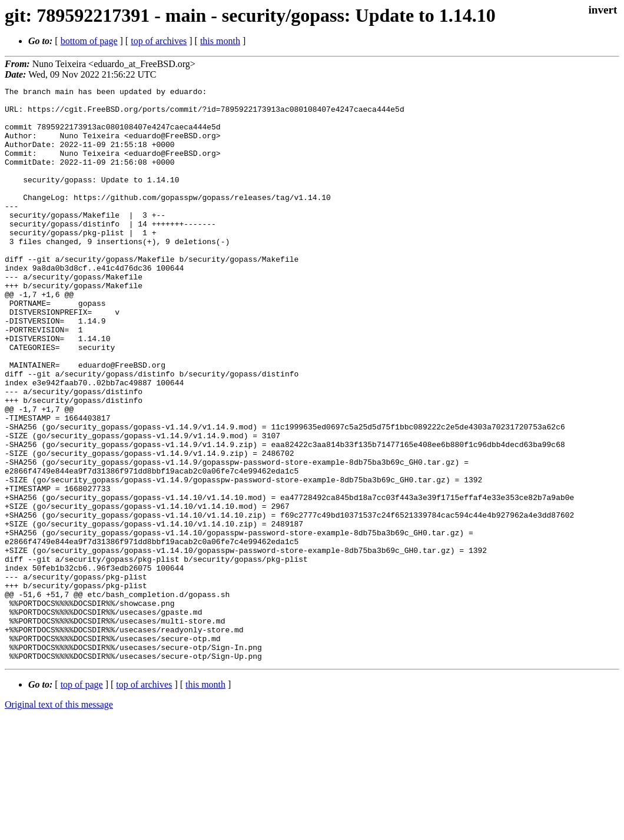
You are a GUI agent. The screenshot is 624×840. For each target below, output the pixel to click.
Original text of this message (59, 819)
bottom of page (89, 41)
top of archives (159, 41)
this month (220, 41)
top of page (82, 799)
